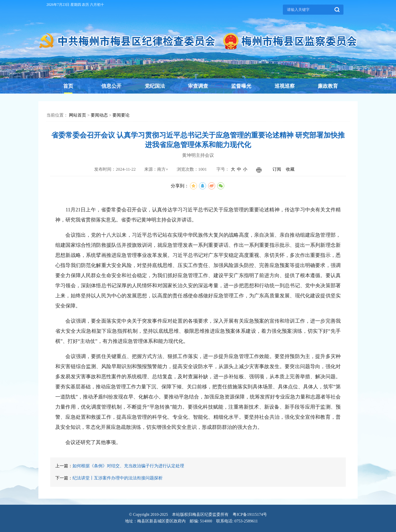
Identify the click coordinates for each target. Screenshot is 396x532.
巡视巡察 (285, 86)
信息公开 (111, 86)
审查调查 (198, 86)
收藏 (290, 169)
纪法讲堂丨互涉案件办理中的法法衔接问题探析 (118, 478)
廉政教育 (328, 86)
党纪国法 (155, 86)
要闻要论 (121, 115)
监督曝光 (241, 86)
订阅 (277, 169)
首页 (68, 86)
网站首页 (78, 115)
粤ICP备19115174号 (250, 514)
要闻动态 (99, 115)
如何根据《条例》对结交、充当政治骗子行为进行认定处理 (128, 466)
